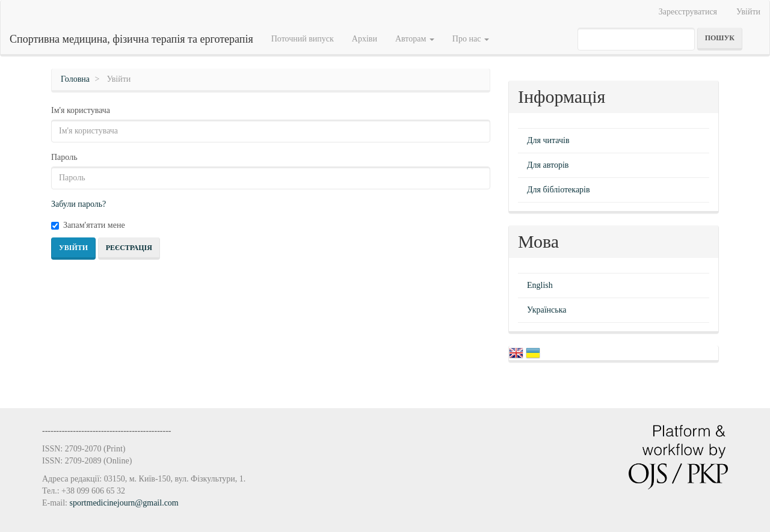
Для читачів (548, 140)
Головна (75, 79)
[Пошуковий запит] (636, 39)
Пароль (64, 157)
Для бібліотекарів (559, 190)
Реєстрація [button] (129, 248)
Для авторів (548, 165)
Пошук (720, 38)
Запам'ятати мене (88, 225)
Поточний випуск (303, 39)
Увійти (748, 12)
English (540, 285)
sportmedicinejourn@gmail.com (124, 503)
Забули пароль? (79, 204)
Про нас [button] (471, 39)
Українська (547, 310)
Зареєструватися (688, 12)
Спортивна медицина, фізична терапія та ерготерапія (131, 39)
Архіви (365, 39)
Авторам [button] (415, 39)
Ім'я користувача (81, 110)
